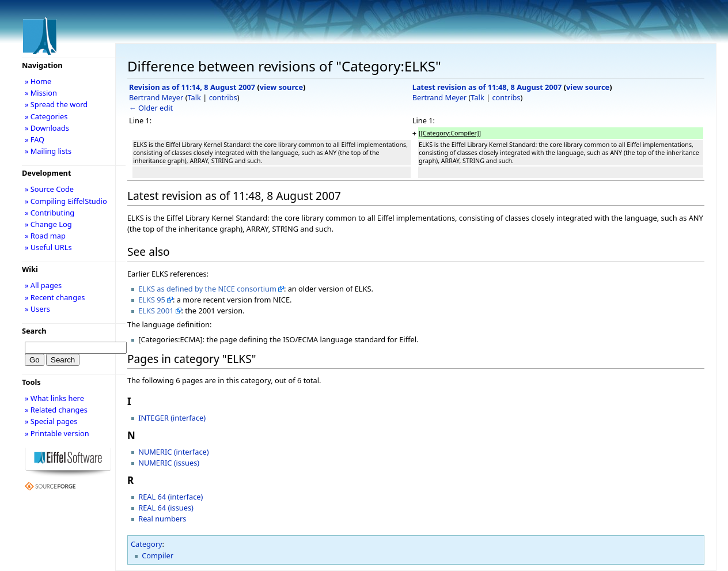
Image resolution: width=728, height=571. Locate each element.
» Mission (41, 93)
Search (34, 331)
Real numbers (162, 519)
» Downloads (47, 128)
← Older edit (151, 108)
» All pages (43, 285)
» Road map (45, 236)
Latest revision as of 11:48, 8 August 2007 (487, 87)
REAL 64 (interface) (170, 497)
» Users (37, 309)
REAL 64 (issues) (166, 508)
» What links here (54, 398)
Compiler (158, 555)
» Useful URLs (48, 247)
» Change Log (48, 224)
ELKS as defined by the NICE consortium (207, 289)
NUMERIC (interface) (173, 452)
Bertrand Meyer (156, 97)
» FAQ (35, 139)
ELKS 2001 (156, 311)
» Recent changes (55, 297)
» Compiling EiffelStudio (66, 201)
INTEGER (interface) (172, 418)
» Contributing (50, 213)
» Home (38, 81)
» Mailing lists (48, 151)
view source (281, 87)
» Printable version (57, 433)
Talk (194, 97)
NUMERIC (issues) (169, 463)
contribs (223, 97)
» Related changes (56, 410)
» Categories (46, 116)
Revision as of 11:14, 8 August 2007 (192, 87)
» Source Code (49, 189)
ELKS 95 (152, 300)
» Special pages (51, 421)
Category (147, 544)
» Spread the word (56, 104)
